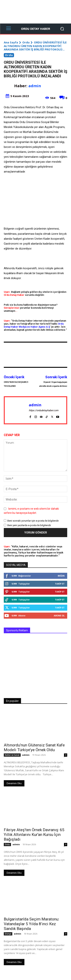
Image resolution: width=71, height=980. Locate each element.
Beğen (61, 576)
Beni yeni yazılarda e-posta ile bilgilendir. (29, 525)
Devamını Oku (14, 783)
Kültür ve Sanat (12, 755)
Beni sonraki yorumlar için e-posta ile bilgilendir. (33, 521)
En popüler (12, 701)
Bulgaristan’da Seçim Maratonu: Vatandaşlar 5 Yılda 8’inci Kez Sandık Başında (31, 924)
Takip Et (60, 584)
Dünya (8, 934)
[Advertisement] (35, 12)
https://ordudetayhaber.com (44, 410)
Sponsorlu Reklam (17, 630)
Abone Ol (59, 616)
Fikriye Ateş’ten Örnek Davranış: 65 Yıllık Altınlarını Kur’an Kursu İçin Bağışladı (34, 835)
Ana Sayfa (11, 42)
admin (35, 86)
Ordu (26, 42)
